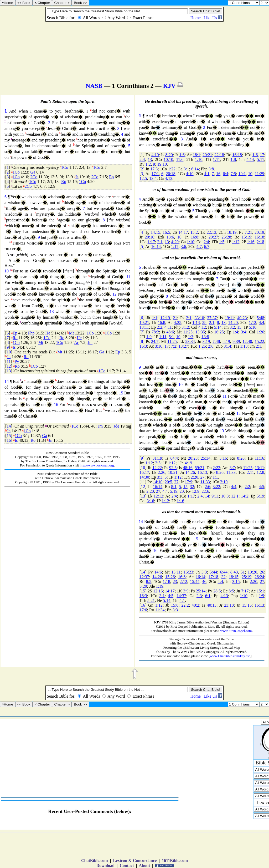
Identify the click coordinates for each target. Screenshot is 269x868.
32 (192, 487)
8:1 (174, 487)
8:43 (234, 572)
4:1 (207, 174)
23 (175, 582)
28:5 (217, 591)
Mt (71, 333)
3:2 (232, 327)
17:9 (188, 482)
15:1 (260, 591)
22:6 (205, 491)
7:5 (233, 174)
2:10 (224, 482)
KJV (169, 86)
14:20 (233, 323)
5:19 (174, 491)
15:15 (247, 605)
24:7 (155, 341)
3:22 (216, 487)
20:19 (259, 232)
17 (262, 155)
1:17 (151, 242)
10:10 (168, 159)
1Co (65, 167)
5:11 (261, 159)
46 (204, 582)
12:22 (157, 468)
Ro (64, 182)
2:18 (260, 242)
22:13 (211, 232)
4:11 (168, 327)
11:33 (231, 472)
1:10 (199, 159)
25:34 (206, 458)
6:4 (225, 174)
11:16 (260, 458)
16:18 (237, 155)
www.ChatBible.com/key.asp (230, 656)
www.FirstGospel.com (236, 631)
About (144, 866)
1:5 (222, 242)
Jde (117, 426)
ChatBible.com (95, 861)
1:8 (233, 159)
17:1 (155, 174)
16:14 (156, 247)
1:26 (260, 332)
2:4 (142, 159)
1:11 (216, 159)
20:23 (193, 458)
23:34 (190, 341)
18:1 (196, 155)
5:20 (143, 586)
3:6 (183, 247)
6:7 (206, 247)
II (95, 392)
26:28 (226, 237)
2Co (34, 177)
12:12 (158, 496)
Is (77, 177)
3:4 (244, 332)
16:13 (202, 472)
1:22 (172, 169)
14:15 (156, 232)
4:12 (202, 327)
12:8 (260, 472)
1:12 (236, 242)
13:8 (205, 337)
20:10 (149, 237)
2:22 (216, 468)
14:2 (245, 496)
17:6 (143, 610)
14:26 (190, 472)
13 (52, 311)
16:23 (188, 572)
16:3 (143, 346)
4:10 (155, 155)
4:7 (199, 247)
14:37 (181, 596)
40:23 (242, 318)
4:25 (178, 323)
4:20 (175, 242)
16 (56, 405)
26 (262, 572)
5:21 (151, 600)
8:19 (226, 341)
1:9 (149, 337)
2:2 (159, 327)
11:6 (180, 159)
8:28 (241, 458)
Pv (17, 361)
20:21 (207, 155)
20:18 (170, 174)
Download (105, 866)
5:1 (171, 337)
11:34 (160, 610)
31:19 (157, 458)
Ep (111, 177)
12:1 (235, 496)
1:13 (244, 346)
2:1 (160, 242)
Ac (77, 342)
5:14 (218, 327)
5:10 (253, 327)
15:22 (259, 341)
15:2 (194, 232)
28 (204, 323)
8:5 (149, 582)
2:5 (158, 463)
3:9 (186, 591)
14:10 (158, 482)
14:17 (183, 232)
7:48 (216, 341)
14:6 (158, 572)
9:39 (236, 341)
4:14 (250, 159)
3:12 (185, 327)
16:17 (144, 472)
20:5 (168, 482)
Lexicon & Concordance (135, 861)
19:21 (144, 323)
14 (7, 381)
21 (175, 318)
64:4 (174, 458)
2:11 (250, 472)
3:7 (232, 468)
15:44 (195, 582)
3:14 (227, 346)
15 (121, 393)
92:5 (173, 468)
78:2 (155, 332)
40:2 (195, 605)
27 (202, 477)
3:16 (159, 346)
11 (128, 277)
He (48, 333)
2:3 (199, 596)
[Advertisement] (68, 524)
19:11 (230, 318)
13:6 (170, 237)
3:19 (206, 341)
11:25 (188, 332)
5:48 (260, 318)
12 (115, 294)
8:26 (220, 472)
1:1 (154, 318)
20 (182, 491)
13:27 (183, 346)
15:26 (170, 577)
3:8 (211, 169)
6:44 (224, 572)
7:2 (174, 346)
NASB (94, 86)
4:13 (168, 178)
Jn (9, 357)
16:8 (194, 237)
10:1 (242, 174)
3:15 (236, 582)
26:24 (259, 577)
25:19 (246, 577)
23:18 (229, 605)
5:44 (213, 572)
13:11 (144, 327)
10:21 (173, 472)
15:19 (246, 237)
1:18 (196, 323)
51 (243, 572)
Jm (90, 342)
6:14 (195, 169)
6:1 (208, 596)
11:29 (260, 174)
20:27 (213, 237)
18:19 (232, 232)
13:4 (153, 178)
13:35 (200, 332)
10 (7, 271)
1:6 (182, 155)
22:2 (185, 605)
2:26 (162, 472)
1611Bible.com (175, 861)
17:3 (154, 169)
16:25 (219, 332)
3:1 (186, 169)
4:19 (188, 463)
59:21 (199, 468)
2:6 (211, 346)
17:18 (213, 577)
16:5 (166, 232)
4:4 (261, 323)
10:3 (225, 496)
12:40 (247, 341)
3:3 (160, 477)
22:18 (219, 155)
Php (31, 333)
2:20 (194, 477)
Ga (33, 172)
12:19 (165, 318)
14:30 (144, 477)
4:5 (261, 487)
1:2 (148, 164)
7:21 (248, 232)
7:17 (245, 591)
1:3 (190, 337)
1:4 (235, 332)
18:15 (234, 577)
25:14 (201, 591)
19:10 (162, 164)
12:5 (143, 178)
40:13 (212, 605)
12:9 (196, 491)
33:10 (199, 318)
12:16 (158, 591)
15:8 (175, 605)
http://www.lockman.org (97, 465)
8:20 (169, 155)
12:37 (144, 577)
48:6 (170, 332)
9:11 (215, 496)
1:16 (251, 242)
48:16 (188, 468)
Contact (127, 866)
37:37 (212, 318)
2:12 (183, 582)
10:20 (252, 572)
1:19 (159, 586)
